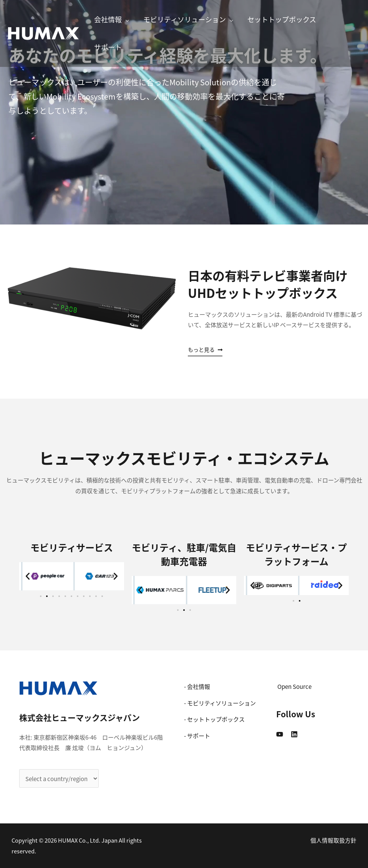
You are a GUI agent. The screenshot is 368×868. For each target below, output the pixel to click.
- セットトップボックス (214, 719)
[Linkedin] (294, 734)
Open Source (294, 686)
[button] (205, 350)
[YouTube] (280, 734)
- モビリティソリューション (220, 703)
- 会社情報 (197, 686)
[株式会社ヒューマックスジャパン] (43, 32)
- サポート (197, 736)
